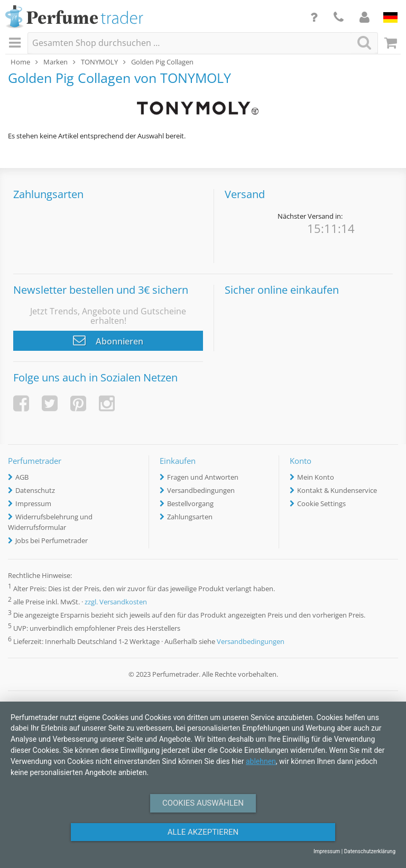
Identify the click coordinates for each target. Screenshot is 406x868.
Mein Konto (316, 477)
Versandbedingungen (201, 490)
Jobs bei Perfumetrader (52, 540)
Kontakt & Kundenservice (337, 490)
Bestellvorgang (190, 503)
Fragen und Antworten (203, 477)
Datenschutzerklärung (370, 851)
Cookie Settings (321, 503)
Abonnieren (108, 340)
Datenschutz (35, 490)
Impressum (33, 503)
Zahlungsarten (190, 517)
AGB (22, 477)
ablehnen (261, 761)
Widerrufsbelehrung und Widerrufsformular (50, 522)
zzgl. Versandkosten (116, 602)
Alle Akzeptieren (203, 832)
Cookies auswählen (203, 803)
